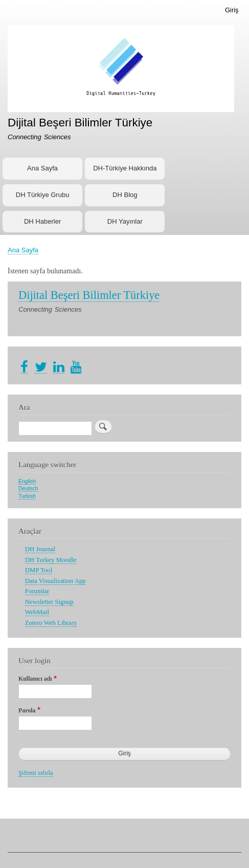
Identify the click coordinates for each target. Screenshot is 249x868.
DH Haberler (42, 221)
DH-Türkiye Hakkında (125, 168)
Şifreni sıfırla (36, 773)
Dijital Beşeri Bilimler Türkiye (80, 123)
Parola (27, 710)
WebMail (37, 612)
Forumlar (37, 591)
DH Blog (125, 195)
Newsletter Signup (49, 602)
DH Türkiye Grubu (43, 195)
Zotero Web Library (51, 623)
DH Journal (40, 549)
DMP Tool (39, 570)
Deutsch (28, 488)
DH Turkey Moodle (51, 560)
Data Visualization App (55, 581)
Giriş (232, 10)
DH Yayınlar (125, 221)
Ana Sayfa (42, 168)
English (27, 481)
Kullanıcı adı (35, 679)
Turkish (27, 496)
